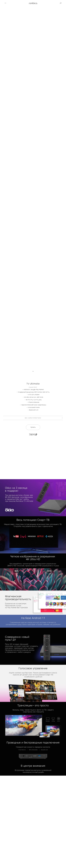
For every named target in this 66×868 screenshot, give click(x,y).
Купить (33, 427)
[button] (5, 3)
